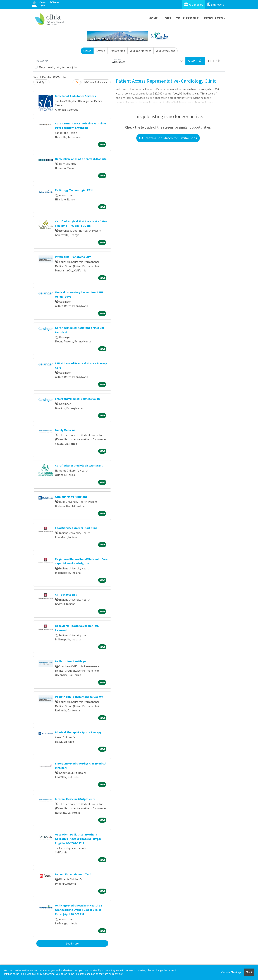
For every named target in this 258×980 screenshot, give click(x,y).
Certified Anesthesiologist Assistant (79, 465)
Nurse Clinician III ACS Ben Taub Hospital (81, 159)
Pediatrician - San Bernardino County (79, 697)
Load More (72, 943)
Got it (249, 972)
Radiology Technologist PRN (74, 190)
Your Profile (188, 18)
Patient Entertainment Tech (73, 874)
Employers (216, 4)
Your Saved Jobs (165, 51)
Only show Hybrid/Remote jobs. (58, 67)
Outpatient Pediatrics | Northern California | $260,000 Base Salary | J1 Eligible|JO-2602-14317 (78, 839)
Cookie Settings (231, 972)
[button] (214, 61)
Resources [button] (213, 18)
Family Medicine (65, 430)
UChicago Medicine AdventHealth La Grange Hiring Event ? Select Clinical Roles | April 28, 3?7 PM (79, 910)
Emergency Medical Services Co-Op (78, 399)
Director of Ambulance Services (75, 96)
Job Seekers (194, 4)
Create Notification (96, 82)
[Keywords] (72, 61)
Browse (100, 51)
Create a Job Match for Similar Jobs (168, 138)
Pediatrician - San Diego (71, 661)
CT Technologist (66, 595)
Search (87, 51)
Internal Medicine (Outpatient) (75, 799)
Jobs (167, 18)
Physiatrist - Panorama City (73, 257)
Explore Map (117, 51)
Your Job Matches (141, 51)
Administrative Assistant (71, 497)
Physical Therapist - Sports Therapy (78, 732)
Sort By (40, 82)
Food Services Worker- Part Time (76, 528)
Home (153, 18)
